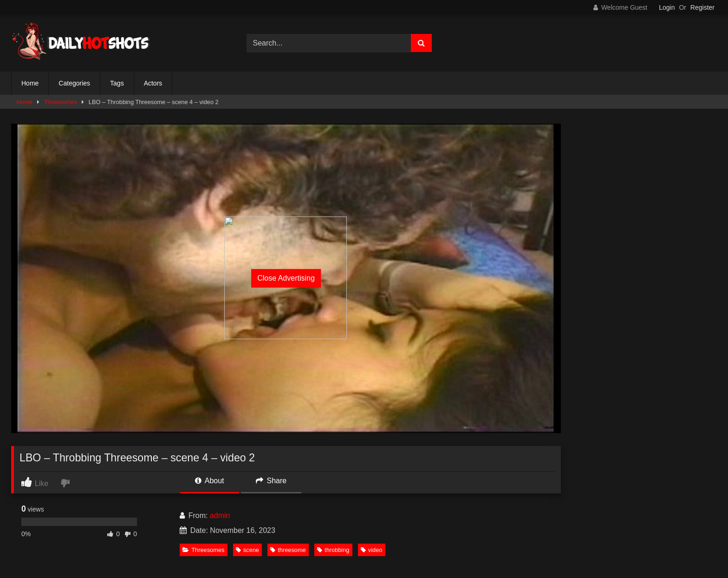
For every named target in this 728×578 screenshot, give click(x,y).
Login (667, 7)
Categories (74, 83)
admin (220, 516)
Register (702, 7)
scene (247, 550)
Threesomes (61, 102)
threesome (288, 550)
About (209, 481)
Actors (153, 83)
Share (271, 481)
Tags (117, 83)
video (372, 550)
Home (30, 83)
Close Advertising (286, 278)
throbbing (333, 550)
